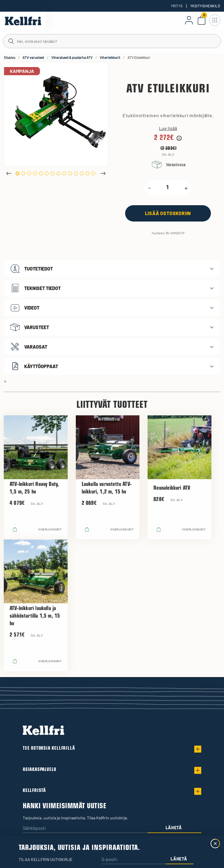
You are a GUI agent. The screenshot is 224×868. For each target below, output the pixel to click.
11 (76, 173)
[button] (112, 269)
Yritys (177, 6)
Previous (9, 173)
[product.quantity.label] (168, 188)
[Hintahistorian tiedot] (179, 138)
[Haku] (112, 41)
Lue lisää (168, 128)
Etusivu (10, 57)
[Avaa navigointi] (215, 20)
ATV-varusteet (33, 57)
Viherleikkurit (110, 57)
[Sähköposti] (85, 829)
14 (93, 173)
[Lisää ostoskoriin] (168, 213)
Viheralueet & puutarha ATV (72, 57)
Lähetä (174, 828)
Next (103, 173)
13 (87, 173)
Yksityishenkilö (205, 6)
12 (82, 173)
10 (70, 173)
